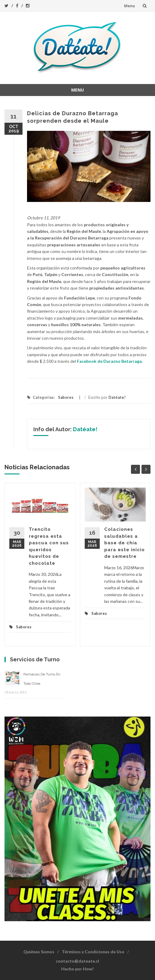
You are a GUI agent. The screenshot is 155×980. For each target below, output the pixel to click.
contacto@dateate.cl (77, 961)
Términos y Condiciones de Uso (93, 952)
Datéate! (117, 397)
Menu (129, 6)
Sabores (66, 397)
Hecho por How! (77, 969)
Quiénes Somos (39, 952)
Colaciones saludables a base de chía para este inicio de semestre (125, 543)
